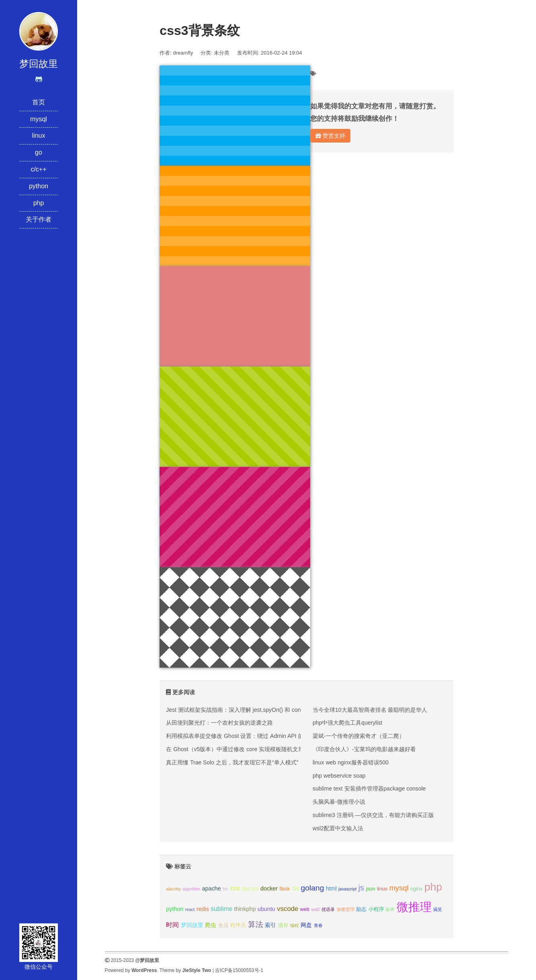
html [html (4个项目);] (331, 888)
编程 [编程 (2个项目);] (295, 925)
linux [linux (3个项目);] (382, 889)
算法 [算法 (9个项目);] (256, 924)
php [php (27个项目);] (433, 887)
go (39, 152)
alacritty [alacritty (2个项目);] (173, 889)
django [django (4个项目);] (250, 888)
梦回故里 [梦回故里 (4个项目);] (192, 925)
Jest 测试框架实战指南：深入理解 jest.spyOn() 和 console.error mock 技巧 (259, 710)
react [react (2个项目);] (190, 909)
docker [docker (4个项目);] (269, 888)
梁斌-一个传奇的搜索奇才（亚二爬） (359, 736)
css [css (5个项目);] (235, 888)
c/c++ (38, 169)
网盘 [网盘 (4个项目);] (306, 925)
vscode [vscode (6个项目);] (287, 909)
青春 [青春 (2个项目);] (318, 925)
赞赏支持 (330, 136)
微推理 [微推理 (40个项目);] (414, 907)
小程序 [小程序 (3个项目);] (376, 909)
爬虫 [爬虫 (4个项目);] (211, 925)
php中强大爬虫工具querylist (348, 723)
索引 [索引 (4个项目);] (270, 925)
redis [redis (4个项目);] (203, 909)
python (39, 186)
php (39, 203)
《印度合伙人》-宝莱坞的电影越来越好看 (364, 749)
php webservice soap (339, 776)
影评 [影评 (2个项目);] (390, 909)
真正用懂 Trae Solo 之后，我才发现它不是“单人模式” (232, 762)
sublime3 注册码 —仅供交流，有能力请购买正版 (373, 815)
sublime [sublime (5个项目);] (221, 909)
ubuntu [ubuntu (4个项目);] (266, 909)
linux (39, 135)
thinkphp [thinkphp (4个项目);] (245, 909)
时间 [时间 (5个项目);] (172, 925)
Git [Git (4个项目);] (295, 888)
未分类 (222, 53)
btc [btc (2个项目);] (225, 889)
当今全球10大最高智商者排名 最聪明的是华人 (370, 710)
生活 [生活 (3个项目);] (223, 925)
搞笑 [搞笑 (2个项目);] (438, 909)
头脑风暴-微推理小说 (339, 802)
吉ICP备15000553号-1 (239, 970)
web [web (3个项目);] (305, 909)
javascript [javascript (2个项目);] (347, 889)
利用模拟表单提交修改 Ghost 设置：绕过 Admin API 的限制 (240, 736)
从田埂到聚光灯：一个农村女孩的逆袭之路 (219, 723)
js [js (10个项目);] (361, 888)
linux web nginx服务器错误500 (351, 762)
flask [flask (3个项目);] (284, 889)
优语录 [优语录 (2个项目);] (328, 909)
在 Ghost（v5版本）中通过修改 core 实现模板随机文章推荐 (240, 749)
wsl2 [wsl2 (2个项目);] (315, 909)
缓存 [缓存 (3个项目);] (283, 925)
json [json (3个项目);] (371, 889)
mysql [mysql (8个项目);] (399, 888)
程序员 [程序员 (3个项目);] (238, 925)
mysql (39, 119)
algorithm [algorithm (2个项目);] (192, 889)
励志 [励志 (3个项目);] (361, 909)
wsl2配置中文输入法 (338, 828)
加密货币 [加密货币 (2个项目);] (346, 909)
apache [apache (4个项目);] (212, 888)
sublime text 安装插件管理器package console (369, 788)
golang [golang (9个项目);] (313, 888)
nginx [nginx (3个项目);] (416, 889)
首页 (39, 102)
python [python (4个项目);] (175, 909)
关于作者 (39, 219)
